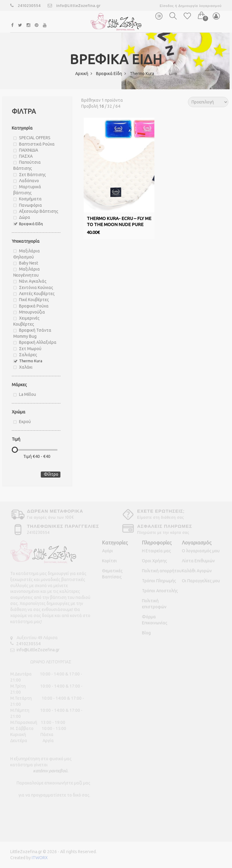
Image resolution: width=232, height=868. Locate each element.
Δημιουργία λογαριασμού (200, 6)
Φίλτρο (51, 474)
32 (110, 106)
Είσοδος (167, 6)
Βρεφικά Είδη (111, 74)
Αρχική (84, 74)
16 (101, 106)
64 (118, 106)
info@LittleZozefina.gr (74, 6)
